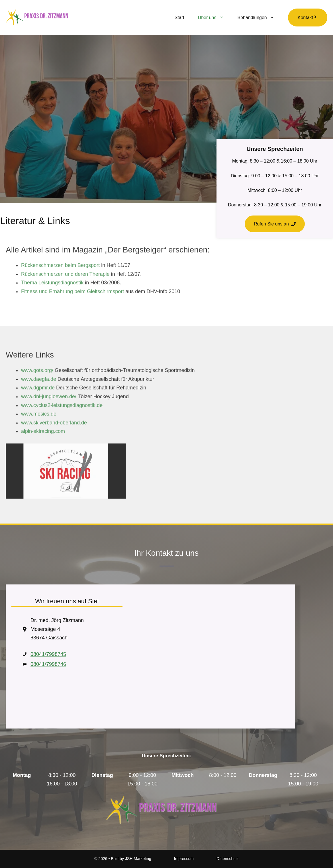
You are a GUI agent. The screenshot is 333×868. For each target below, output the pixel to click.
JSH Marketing (138, 859)
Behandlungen (259, 18)
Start (179, 18)
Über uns (214, 18)
